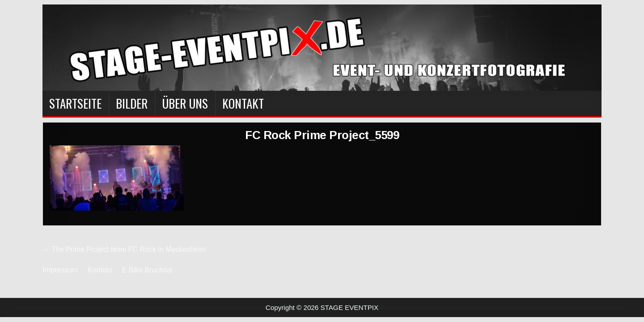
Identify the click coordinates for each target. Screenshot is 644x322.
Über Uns (185, 103)
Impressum (60, 270)
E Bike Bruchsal (147, 270)
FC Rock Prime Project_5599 (322, 135)
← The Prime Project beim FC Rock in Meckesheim (124, 249)
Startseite (75, 103)
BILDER (132, 103)
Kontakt (243, 103)
